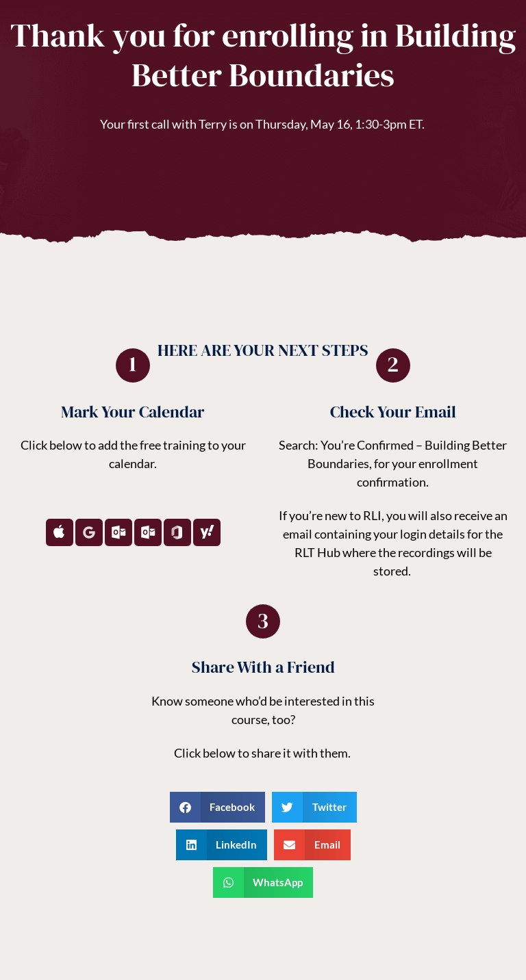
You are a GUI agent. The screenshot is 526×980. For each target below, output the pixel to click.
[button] (218, 807)
